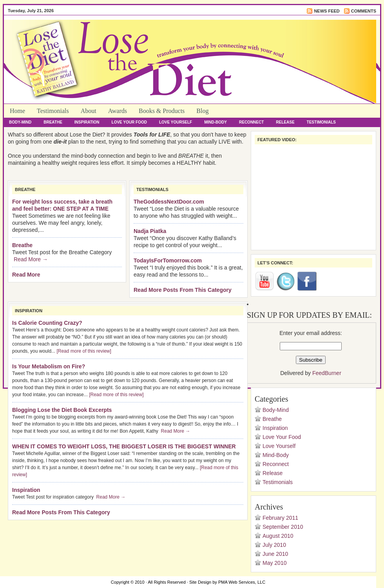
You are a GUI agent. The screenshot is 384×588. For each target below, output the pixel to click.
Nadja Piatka (150, 231)
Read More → (31, 259)
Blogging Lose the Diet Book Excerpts (62, 410)
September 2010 (283, 527)
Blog (202, 111)
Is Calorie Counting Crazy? (47, 323)
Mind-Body (216, 122)
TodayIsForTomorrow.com (168, 260)
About (89, 111)
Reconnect (251, 122)
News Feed (327, 11)
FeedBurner (327, 373)
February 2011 (280, 518)
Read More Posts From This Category (183, 290)
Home (17, 111)
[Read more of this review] (84, 351)
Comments (364, 11)
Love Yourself (176, 122)
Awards (118, 111)
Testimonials (53, 111)
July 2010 (274, 545)
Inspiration (87, 122)
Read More (26, 275)
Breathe (53, 122)
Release (285, 122)
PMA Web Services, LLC (242, 582)
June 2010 (275, 554)
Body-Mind (20, 122)
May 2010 (274, 563)
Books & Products (162, 111)
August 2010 (278, 536)
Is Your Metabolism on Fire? (49, 366)
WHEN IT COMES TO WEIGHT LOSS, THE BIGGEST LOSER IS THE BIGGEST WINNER (124, 446)
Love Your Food (129, 122)
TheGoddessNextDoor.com (169, 202)
